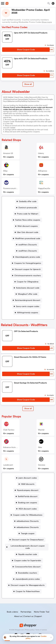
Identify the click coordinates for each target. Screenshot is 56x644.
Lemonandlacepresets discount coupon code (28, 547)
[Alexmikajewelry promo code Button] (27, 257)
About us (18, 616)
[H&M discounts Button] (27, 484)
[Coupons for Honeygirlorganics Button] (27, 263)
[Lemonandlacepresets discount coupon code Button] (27, 547)
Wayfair (41, 430)
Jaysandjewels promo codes (28, 579)
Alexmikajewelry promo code (28, 257)
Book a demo (12, 612)
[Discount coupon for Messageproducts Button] (27, 585)
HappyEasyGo (44, 188)
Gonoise (42, 465)
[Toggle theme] (53, 3)
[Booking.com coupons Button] (27, 503)
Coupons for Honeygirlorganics (28, 263)
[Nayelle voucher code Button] (27, 554)
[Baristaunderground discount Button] (27, 300)
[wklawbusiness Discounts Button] (27, 521)
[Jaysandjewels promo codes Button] (27, 579)
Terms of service (41, 630)
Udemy (41, 153)
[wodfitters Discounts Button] (27, 245)
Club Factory (9, 430)
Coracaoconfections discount (28, 567)
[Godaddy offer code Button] (27, 201)
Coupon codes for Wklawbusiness (28, 515)
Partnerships (26, 612)
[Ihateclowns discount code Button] (27, 288)
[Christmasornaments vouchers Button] (27, 276)
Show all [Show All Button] (28, 84)
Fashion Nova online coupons (28, 220)
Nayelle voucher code (28, 554)
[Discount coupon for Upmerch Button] (27, 269)
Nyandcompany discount (28, 490)
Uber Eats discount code (28, 232)
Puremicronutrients (12, 188)
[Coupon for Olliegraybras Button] (27, 282)
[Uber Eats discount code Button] (27, 232)
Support (38, 616)
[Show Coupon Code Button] (26, 50)
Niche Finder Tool (42, 612)
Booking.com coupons (28, 503)
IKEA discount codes (28, 509)
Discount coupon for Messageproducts (28, 585)
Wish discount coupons (28, 226)
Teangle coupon (28, 533)
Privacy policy (30, 630)
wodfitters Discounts (28, 245)
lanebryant (8, 465)
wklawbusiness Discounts (28, 521)
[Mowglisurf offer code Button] (27, 294)
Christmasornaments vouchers (28, 276)
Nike (40, 447)
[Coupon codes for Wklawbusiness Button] (27, 515)
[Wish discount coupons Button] (27, 226)
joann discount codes (28, 478)
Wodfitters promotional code (28, 238)
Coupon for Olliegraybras (28, 282)
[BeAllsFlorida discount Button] (27, 496)
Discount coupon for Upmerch (28, 269)
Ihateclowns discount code (28, 288)
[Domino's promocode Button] (27, 208)
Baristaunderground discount (28, 300)
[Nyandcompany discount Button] (27, 490)
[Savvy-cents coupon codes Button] (27, 306)
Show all (28, 409)
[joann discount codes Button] (27, 478)
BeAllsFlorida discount (28, 496)
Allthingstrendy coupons (28, 313)
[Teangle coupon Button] (27, 533)
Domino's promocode (28, 208)
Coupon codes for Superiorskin (28, 561)
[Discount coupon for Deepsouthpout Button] (27, 540)
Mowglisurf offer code (28, 294)
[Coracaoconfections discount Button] (27, 567)
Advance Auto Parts (12, 447)
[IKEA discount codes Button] (27, 509)
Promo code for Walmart (28, 214)
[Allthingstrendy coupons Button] (27, 313)
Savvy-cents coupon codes (28, 306)
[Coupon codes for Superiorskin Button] (27, 561)
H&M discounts (28, 484)
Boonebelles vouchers (28, 573)
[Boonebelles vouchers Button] (27, 573)
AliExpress (43, 171)
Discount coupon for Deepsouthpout (28, 540)
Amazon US (8, 153)
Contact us (29, 616)
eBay (5, 171)
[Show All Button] (28, 409)
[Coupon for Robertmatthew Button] (27, 591)
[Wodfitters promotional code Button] (27, 238)
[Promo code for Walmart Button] (27, 214)
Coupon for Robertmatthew (28, 591)
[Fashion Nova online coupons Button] (27, 220)
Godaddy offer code (28, 201)
